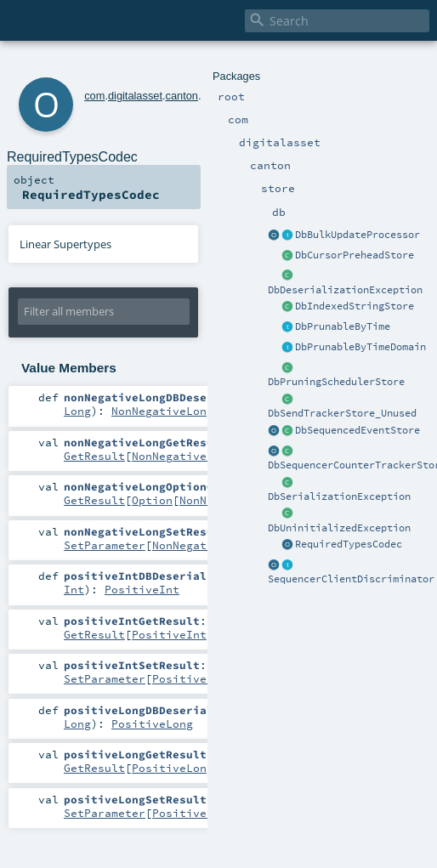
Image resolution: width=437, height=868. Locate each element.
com (94, 96)
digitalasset (135, 96)
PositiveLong (152, 723)
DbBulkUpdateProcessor (358, 235)
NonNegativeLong (162, 411)
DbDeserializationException (345, 290)
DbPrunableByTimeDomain (360, 347)
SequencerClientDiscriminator (351, 579)
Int (74, 589)
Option (152, 500)
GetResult (94, 456)
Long (77, 411)
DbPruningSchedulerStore (336, 382)
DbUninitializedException (339, 528)
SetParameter (105, 545)
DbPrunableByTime (343, 326)
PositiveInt (142, 589)
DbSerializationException (339, 496)
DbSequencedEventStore (358, 430)
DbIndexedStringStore (355, 306)
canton (182, 96)
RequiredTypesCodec (349, 544)
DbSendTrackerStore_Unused (342, 413)
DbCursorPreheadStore (355, 255)
